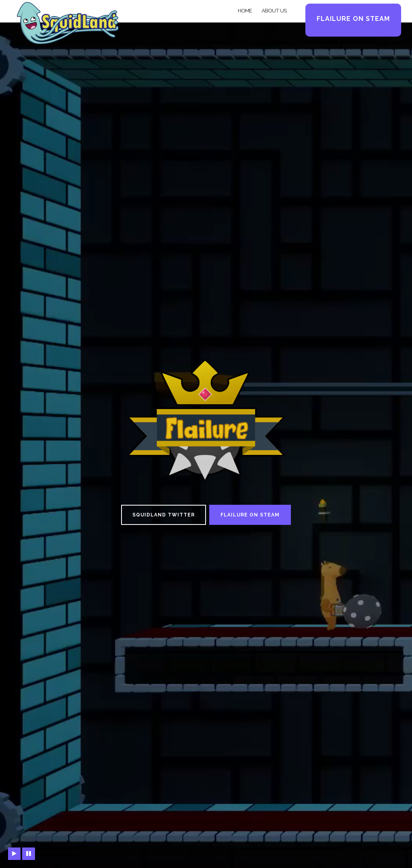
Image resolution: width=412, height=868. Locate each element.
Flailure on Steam (353, 19)
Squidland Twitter (164, 515)
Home (245, 11)
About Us (274, 11)
